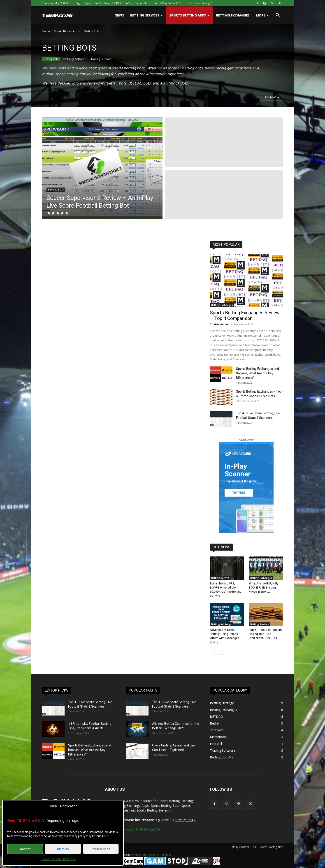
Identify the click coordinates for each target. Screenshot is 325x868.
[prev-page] (213, 652)
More (262, 15)
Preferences (101, 849)
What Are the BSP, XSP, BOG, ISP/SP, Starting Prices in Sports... (263, 588)
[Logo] (58, 15)
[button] (278, 16)
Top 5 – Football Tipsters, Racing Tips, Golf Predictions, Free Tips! (266, 634)
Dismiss (63, 849)
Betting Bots (51, 59)
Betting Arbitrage (221, 624)
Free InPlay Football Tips (168, 3)
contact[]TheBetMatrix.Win (142, 829)
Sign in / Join (84, 3)
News (119, 15)
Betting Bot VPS (220, 578)
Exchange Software (74, 59)
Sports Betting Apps (189, 15)
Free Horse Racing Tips (201, 3)
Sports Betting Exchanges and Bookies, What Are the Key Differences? (258, 373)
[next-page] (220, 652)
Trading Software (101, 59)
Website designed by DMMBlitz (152, 855)
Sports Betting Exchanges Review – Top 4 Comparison (245, 316)
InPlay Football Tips (243, 847)
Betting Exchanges (233, 15)
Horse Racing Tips (272, 847)
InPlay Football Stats (137, 3)
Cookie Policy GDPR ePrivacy (58, 859)
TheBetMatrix (219, 324)
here (106, 836)
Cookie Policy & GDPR (108, 3)
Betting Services (147, 15)
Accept (25, 849)
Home (46, 31)
